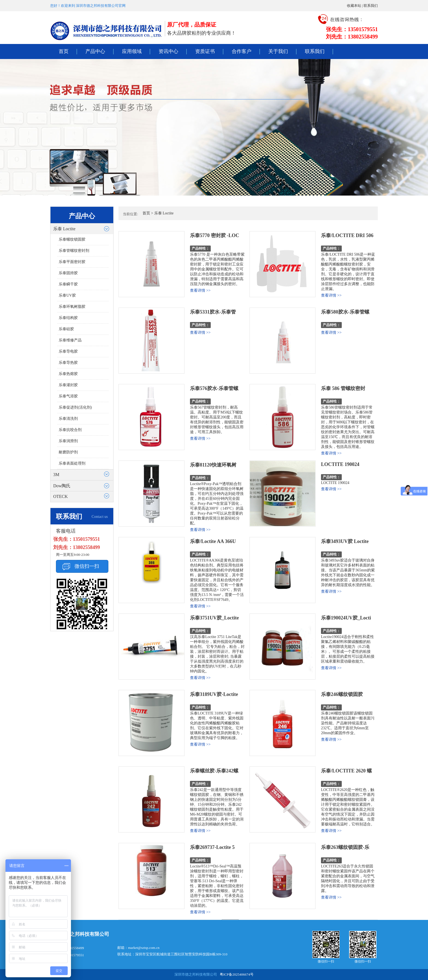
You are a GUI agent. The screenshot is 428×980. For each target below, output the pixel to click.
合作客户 (242, 51)
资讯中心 (168, 51)
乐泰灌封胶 (68, 385)
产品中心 (95, 51)
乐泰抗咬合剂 (70, 430)
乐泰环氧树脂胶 (72, 307)
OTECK (60, 496)
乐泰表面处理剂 (72, 463)
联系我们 (371, 6)
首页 (64, 51)
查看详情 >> (200, 290)
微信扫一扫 (87, 566)
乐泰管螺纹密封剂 (74, 251)
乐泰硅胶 (66, 329)
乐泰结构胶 (68, 318)
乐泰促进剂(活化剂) (75, 407)
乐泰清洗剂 (68, 419)
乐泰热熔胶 (68, 374)
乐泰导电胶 (68, 351)
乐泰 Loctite (64, 229)
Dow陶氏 (62, 486)
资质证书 (205, 51)
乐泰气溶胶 (68, 396)
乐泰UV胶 (67, 295)
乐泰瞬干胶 (68, 284)
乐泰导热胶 (68, 363)
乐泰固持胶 (68, 273)
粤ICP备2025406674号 (237, 974)
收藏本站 (354, 6)
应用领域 (132, 51)
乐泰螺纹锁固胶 (72, 239)
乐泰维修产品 (70, 340)
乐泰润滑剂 (68, 441)
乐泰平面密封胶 (72, 262)
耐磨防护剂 (68, 452)
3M (56, 475)
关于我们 (278, 51)
